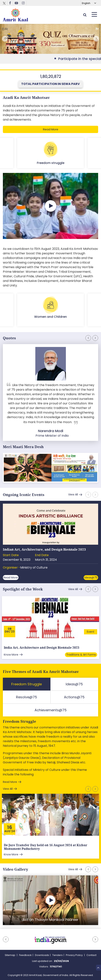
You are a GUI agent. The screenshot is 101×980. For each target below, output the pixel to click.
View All (73, 494)
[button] (96, 39)
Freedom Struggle (19, 721)
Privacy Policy (75, 955)
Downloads (42, 955)
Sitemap (10, 955)
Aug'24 (10, 831)
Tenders (57, 955)
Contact (91, 955)
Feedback (25, 955)
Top (98, 967)
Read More (51, 129)
